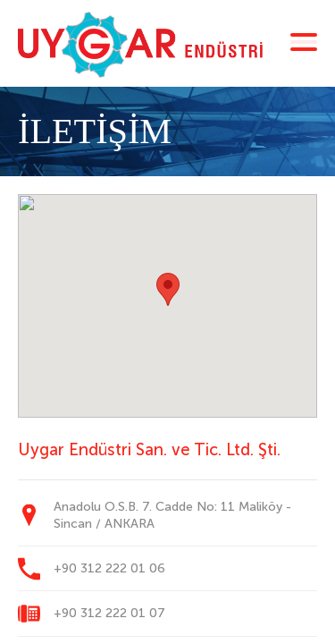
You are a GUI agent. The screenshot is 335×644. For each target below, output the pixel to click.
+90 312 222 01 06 (109, 568)
